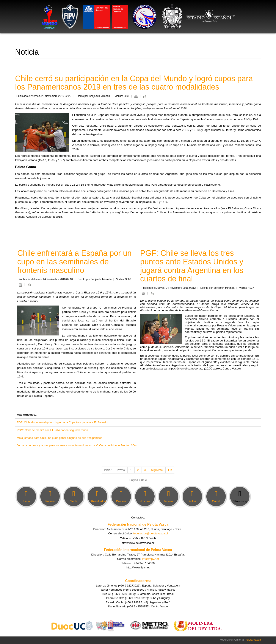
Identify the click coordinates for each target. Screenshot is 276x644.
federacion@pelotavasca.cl (151, 533)
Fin (170, 470)
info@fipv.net (151, 559)
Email (145, 96)
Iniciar (108, 470)
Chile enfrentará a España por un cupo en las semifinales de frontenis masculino (74, 262)
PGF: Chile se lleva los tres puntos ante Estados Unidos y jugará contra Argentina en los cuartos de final (192, 266)
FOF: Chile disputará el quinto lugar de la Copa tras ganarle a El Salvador (63, 422)
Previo (121, 470)
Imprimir (136, 96)
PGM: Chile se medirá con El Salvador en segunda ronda (52, 430)
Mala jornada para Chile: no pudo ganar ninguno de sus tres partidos (60, 438)
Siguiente (157, 470)
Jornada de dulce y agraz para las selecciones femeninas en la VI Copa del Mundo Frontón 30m (77, 445)
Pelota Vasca (253, 640)
